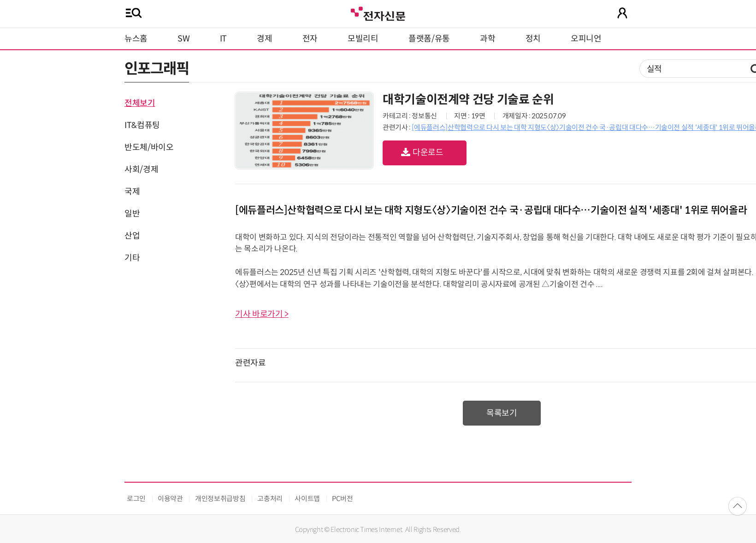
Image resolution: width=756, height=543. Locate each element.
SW (183, 39)
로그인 (136, 499)
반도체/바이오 (149, 147)
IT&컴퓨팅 (142, 125)
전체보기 (140, 103)
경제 (264, 39)
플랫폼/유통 (429, 39)
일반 (132, 214)
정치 (533, 39)
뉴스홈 (136, 39)
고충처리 (270, 499)
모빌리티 (363, 39)
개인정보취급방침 (220, 499)
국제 (132, 192)
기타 (132, 258)
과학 (487, 39)
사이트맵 (307, 499)
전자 (310, 39)
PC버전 (343, 499)
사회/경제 (141, 169)
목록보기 (502, 413)
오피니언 (586, 39)
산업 (132, 236)
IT (223, 39)
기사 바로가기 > (262, 314)
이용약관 (170, 499)
